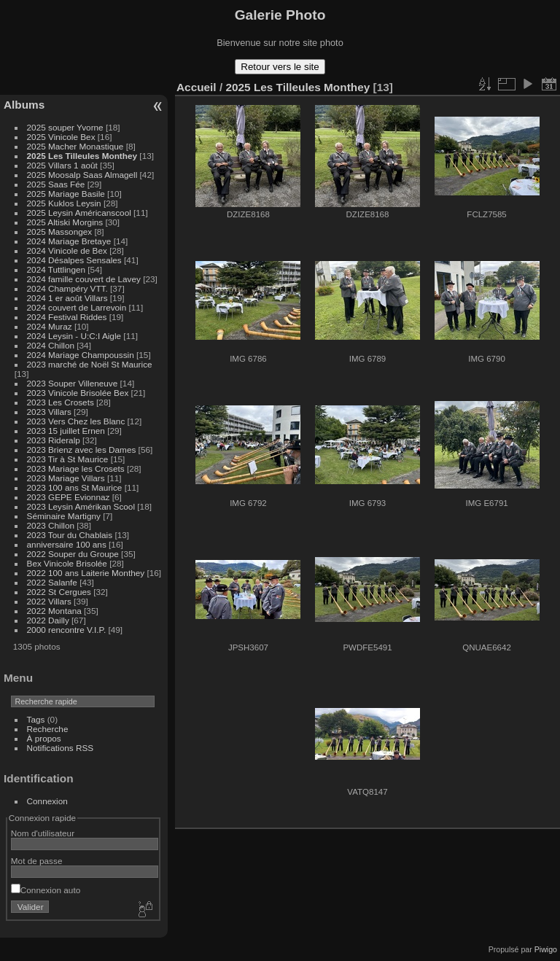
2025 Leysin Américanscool (79, 213)
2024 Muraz (50, 326)
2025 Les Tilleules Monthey (82, 156)
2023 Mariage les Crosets (76, 468)
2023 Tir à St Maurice (68, 459)
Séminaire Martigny (64, 516)
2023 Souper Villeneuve (73, 383)
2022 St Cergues (59, 592)
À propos (44, 738)
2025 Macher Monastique (75, 146)
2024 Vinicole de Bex (67, 250)
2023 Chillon (51, 525)
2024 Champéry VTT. (67, 288)
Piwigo (546, 949)
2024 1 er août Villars (67, 298)
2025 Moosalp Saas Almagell (83, 175)
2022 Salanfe (52, 582)
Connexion (47, 801)
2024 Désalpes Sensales (74, 260)
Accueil (197, 87)
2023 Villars (49, 412)
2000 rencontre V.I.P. (67, 630)
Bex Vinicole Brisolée (67, 563)
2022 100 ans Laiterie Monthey (86, 573)
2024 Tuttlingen (56, 269)
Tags (36, 719)
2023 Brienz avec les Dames (82, 450)
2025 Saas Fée (57, 184)
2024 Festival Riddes (67, 317)
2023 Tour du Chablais (70, 535)
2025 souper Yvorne (65, 127)
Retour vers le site (280, 67)
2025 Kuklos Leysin (64, 203)
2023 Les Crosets (62, 402)
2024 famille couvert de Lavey (84, 279)
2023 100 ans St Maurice (75, 487)
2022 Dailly (49, 620)
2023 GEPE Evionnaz (69, 497)
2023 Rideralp (54, 440)
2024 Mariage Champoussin (81, 355)
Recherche (48, 729)
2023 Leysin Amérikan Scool (81, 506)
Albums (24, 105)
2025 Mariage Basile (66, 194)
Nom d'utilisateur (43, 833)
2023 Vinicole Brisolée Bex (78, 393)
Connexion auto (46, 890)
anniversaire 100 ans (67, 544)
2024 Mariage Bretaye (69, 241)
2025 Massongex (60, 232)
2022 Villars (49, 601)
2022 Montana (54, 611)
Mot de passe (37, 861)
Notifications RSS (61, 748)
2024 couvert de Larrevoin (77, 307)
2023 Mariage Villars (66, 478)
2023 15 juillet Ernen (66, 431)
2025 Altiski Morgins (65, 222)
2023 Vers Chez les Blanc (76, 421)
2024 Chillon (51, 345)
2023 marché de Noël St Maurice (90, 364)
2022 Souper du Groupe (73, 554)
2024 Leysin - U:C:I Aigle (74, 336)
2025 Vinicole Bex (61, 137)
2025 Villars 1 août (62, 165)
